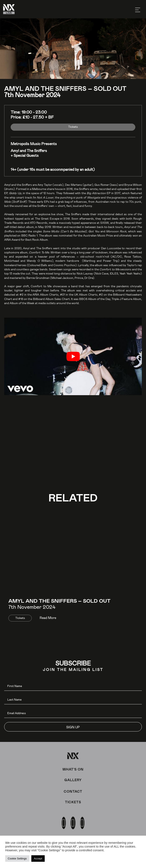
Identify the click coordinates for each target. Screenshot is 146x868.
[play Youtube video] (73, 356)
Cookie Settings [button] (17, 859)
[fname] (73, 686)
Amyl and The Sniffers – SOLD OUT (59, 601)
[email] (73, 713)
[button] (73, 727)
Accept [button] (38, 859)
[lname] (73, 700)
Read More (48, 618)
